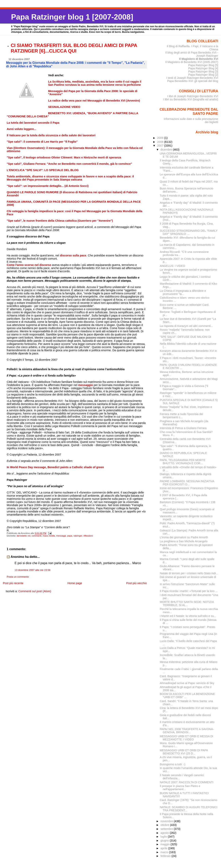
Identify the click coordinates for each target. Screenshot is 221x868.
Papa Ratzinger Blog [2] (203, 75)
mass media (49, 536)
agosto (165, 833)
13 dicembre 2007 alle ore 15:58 (33, 570)
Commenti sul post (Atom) (35, 591)
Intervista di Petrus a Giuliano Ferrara (183, 428)
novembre (167, 821)
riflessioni (88, 536)
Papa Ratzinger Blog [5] (203, 65)
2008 (161, 142)
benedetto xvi (24, 536)
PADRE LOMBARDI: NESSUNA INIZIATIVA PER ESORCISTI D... (187, 483)
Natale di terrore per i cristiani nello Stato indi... (189, 573)
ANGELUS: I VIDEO (172, 266)
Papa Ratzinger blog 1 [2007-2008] (72, 17)
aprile (164, 848)
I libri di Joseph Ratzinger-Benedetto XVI (193, 96)
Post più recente (13, 583)
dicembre (167, 150)
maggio (166, 844)
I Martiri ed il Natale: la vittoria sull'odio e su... (188, 616)
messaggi (61, 536)
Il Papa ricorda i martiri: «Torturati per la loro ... (189, 591)
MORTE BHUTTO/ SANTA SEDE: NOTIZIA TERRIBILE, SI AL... (187, 603)
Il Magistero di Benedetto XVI (199, 59)
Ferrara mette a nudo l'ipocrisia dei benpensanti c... (181, 416)
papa (70, 536)
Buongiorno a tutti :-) (172, 764)
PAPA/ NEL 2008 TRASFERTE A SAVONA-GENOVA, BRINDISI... (187, 731)
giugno (165, 841)
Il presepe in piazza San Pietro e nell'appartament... (180, 788)
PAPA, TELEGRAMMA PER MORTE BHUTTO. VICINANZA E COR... (182, 462)
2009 (161, 138)
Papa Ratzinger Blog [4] (203, 68)
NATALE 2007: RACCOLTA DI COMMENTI (186, 782)
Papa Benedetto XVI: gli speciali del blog (193, 81)
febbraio (166, 856)
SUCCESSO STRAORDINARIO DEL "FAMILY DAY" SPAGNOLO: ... (189, 232)
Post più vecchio (137, 583)
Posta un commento (18, 577)
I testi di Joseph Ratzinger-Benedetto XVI (192, 78)
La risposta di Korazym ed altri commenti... (186, 326)
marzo (165, 852)
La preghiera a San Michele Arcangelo (184, 541)
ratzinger (78, 536)
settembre (167, 829)
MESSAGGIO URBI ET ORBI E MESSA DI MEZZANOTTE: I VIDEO (186, 738)
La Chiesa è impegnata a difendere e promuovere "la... (183, 292)
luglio (164, 837)
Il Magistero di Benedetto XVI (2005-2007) (192, 62)
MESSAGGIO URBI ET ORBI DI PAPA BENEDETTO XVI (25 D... (184, 752)
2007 (161, 146)
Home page (75, 583)
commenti (36, 536)
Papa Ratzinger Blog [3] (203, 72)
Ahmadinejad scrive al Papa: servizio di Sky (187, 683)
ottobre (165, 825)
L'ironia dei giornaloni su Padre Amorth (184, 537)
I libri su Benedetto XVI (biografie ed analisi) (191, 99)
